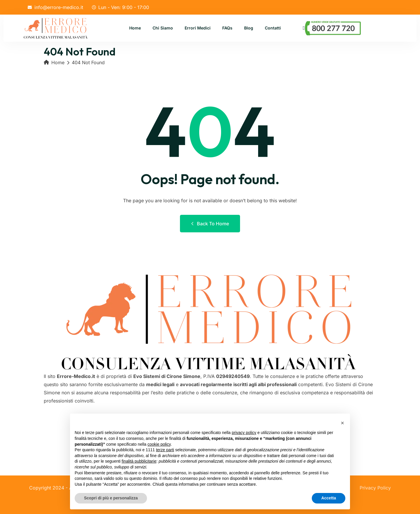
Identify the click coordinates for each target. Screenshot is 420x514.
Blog (249, 28)
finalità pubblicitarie (139, 461)
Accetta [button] (329, 498)
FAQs (227, 28)
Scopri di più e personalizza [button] (111, 498)
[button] (342, 423)
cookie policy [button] (159, 444)
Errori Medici (198, 28)
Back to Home (210, 224)
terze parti (165, 450)
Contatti (273, 28)
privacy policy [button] (244, 433)
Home (135, 28)
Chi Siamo (163, 28)
